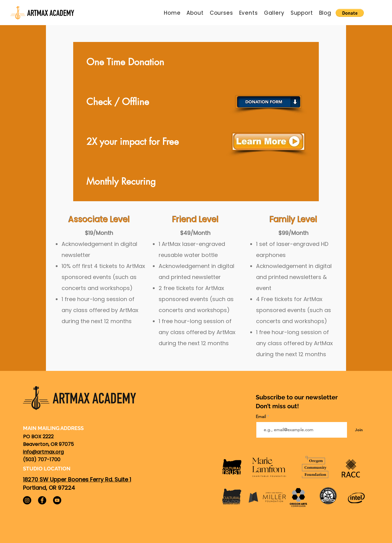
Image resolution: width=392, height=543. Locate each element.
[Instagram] (27, 500)
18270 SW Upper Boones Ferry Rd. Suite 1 (77, 479)
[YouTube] (57, 500)
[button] (195, 13)
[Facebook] (42, 500)
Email (261, 417)
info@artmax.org (43, 452)
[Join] (359, 430)
